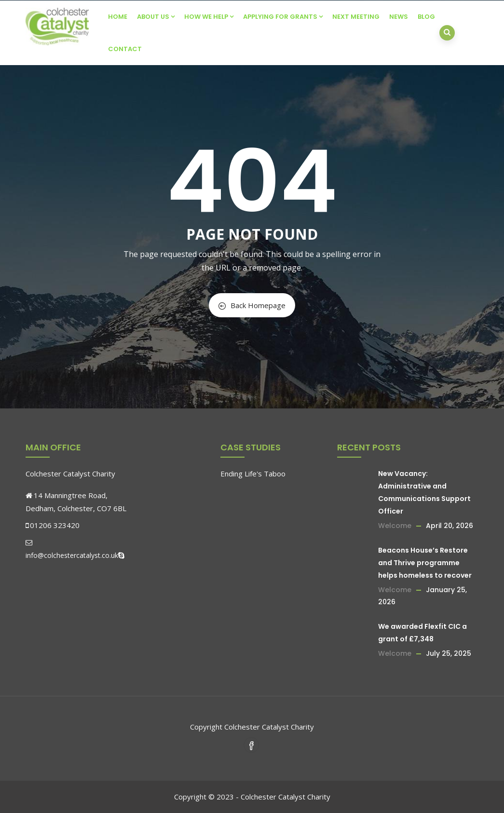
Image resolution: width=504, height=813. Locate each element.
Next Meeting (356, 17)
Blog (426, 17)
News (399, 17)
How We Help (209, 17)
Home (118, 17)
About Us (156, 17)
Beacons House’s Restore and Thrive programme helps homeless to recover (425, 563)
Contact (125, 49)
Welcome (395, 526)
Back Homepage (252, 305)
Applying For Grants (283, 17)
